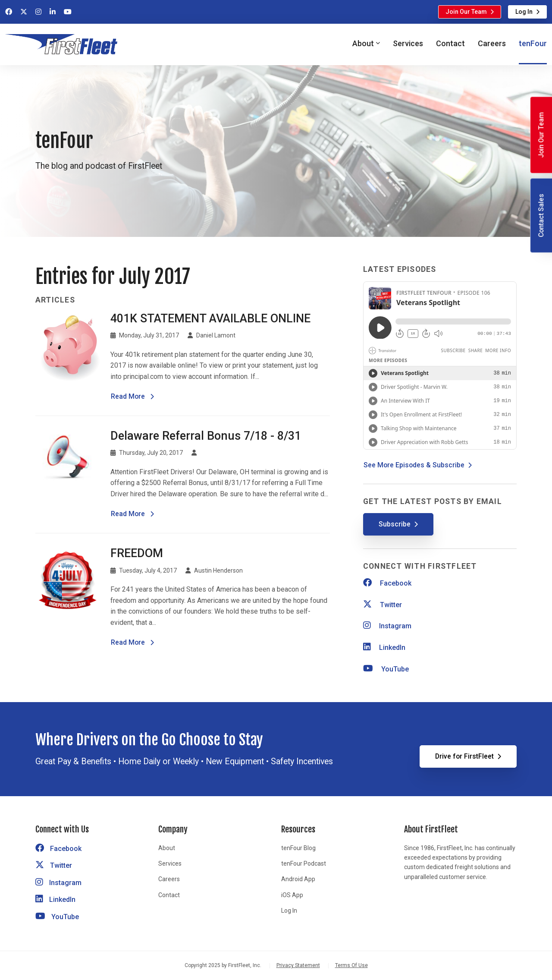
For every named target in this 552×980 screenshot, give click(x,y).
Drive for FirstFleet (464, 756)
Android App (298, 879)
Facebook (387, 583)
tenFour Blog (298, 848)
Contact (450, 43)
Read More (133, 396)
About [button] (363, 43)
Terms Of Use (351, 965)
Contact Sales (541, 216)
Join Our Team (466, 12)
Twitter (383, 605)
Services (408, 43)
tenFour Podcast (304, 863)
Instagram (387, 626)
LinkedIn (384, 648)
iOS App (292, 895)
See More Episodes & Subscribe (414, 465)
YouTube (386, 669)
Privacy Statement (298, 965)
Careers (492, 43)
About (167, 848)
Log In (524, 12)
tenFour (533, 43)
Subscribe (395, 524)
